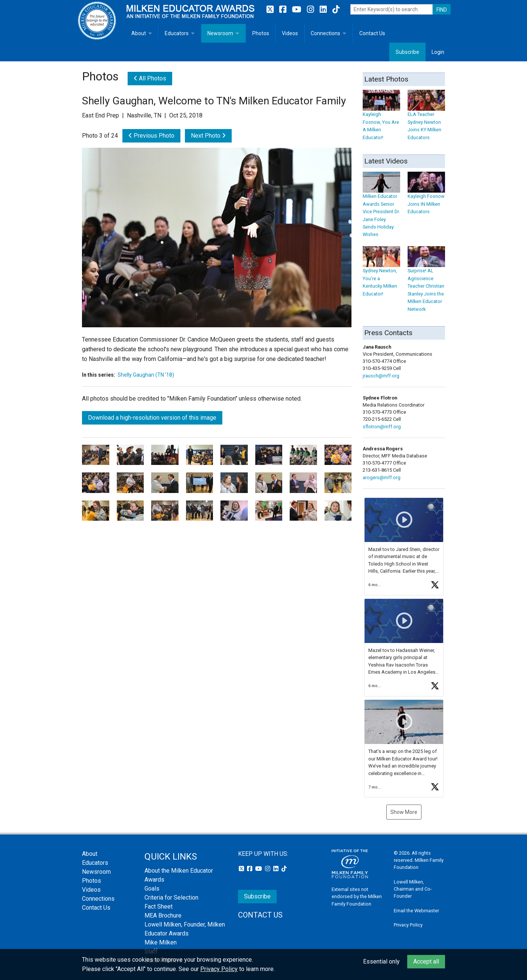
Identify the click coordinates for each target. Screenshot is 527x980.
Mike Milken (161, 942)
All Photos (150, 78)
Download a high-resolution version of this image (152, 418)
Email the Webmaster (416, 911)
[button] (404, 546)
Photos (261, 33)
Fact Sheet (159, 906)
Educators (177, 33)
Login (438, 52)
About (139, 33)
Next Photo (208, 136)
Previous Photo (151, 136)
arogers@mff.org (382, 477)
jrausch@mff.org (381, 376)
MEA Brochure (163, 915)
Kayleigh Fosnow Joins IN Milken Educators (426, 197)
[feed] (404, 647)
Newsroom (220, 33)
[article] (404, 546)
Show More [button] (404, 812)
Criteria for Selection (171, 898)
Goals (152, 889)
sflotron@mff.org (382, 427)
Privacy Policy (408, 925)
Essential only (381, 961)
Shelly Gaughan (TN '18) (146, 375)
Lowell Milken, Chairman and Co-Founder (413, 889)
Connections (325, 33)
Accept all (426, 961)
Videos (290, 33)
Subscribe (407, 52)
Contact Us (372, 33)
